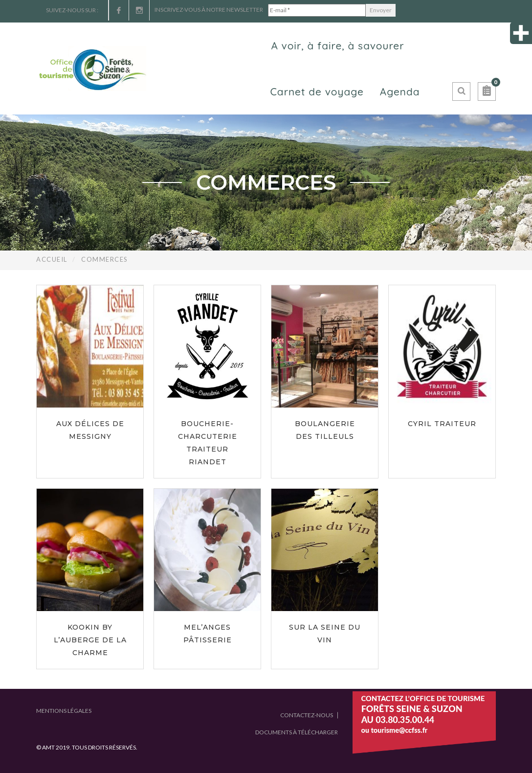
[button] (487, 91)
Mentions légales (64, 711)
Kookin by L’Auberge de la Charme (90, 640)
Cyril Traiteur (442, 424)
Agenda (400, 91)
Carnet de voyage (317, 91)
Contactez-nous (307, 715)
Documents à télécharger (297, 732)
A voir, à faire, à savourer (337, 45)
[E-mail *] (317, 10)
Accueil (52, 259)
